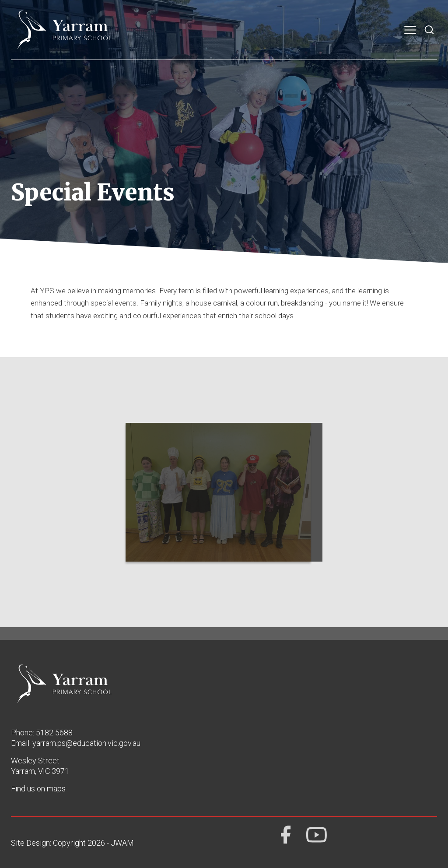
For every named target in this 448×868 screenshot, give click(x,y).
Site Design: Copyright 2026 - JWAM (72, 843)
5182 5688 (54, 733)
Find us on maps (38, 789)
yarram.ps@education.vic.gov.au (86, 743)
